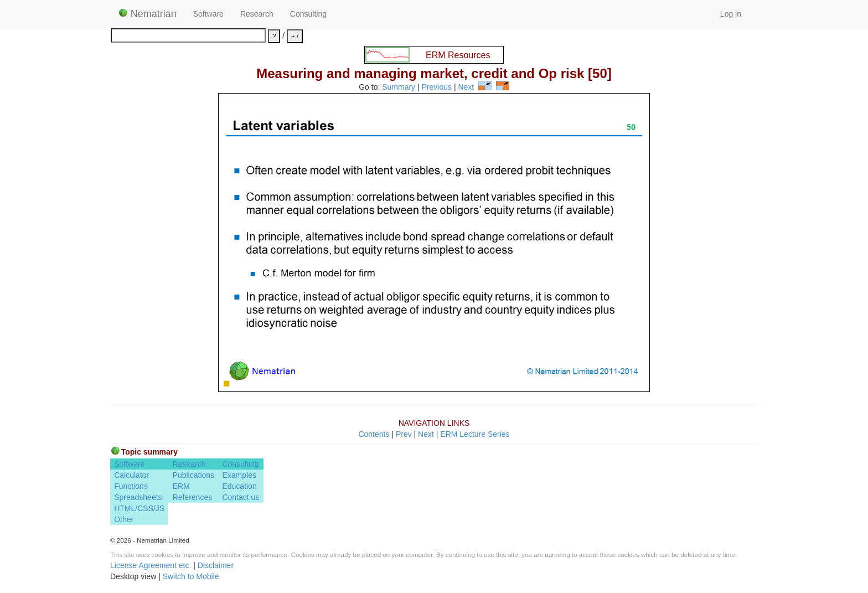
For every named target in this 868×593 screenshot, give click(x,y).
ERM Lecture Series (475, 434)
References (193, 497)
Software (208, 14)
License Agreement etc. (151, 565)
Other (124, 519)
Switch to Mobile (191, 576)
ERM (181, 486)
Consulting (308, 14)
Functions (131, 486)
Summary (399, 87)
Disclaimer (216, 565)
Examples (239, 475)
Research (257, 14)
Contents (374, 434)
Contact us (241, 497)
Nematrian (148, 14)
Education (239, 486)
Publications (194, 475)
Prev (404, 434)
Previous (437, 87)
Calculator (131, 475)
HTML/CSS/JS (139, 508)
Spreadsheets (138, 497)
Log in (731, 14)
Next (466, 87)
